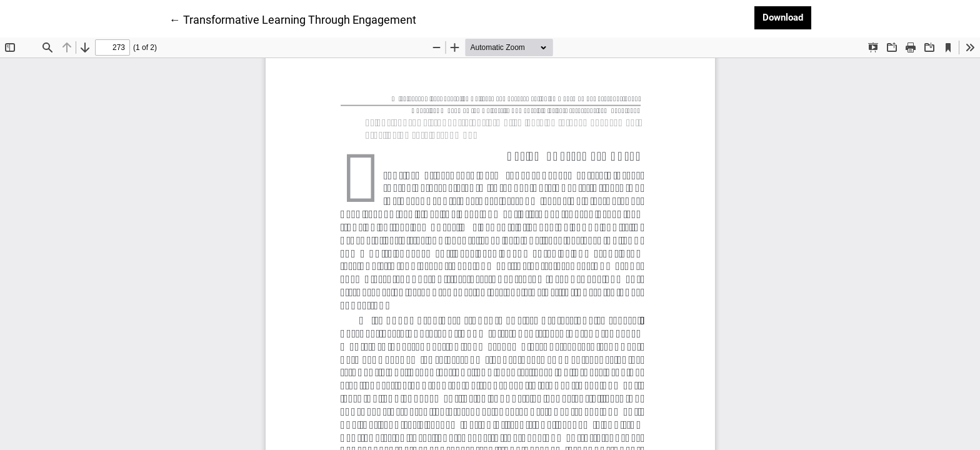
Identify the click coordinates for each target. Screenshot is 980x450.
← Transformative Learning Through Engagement (293, 19)
